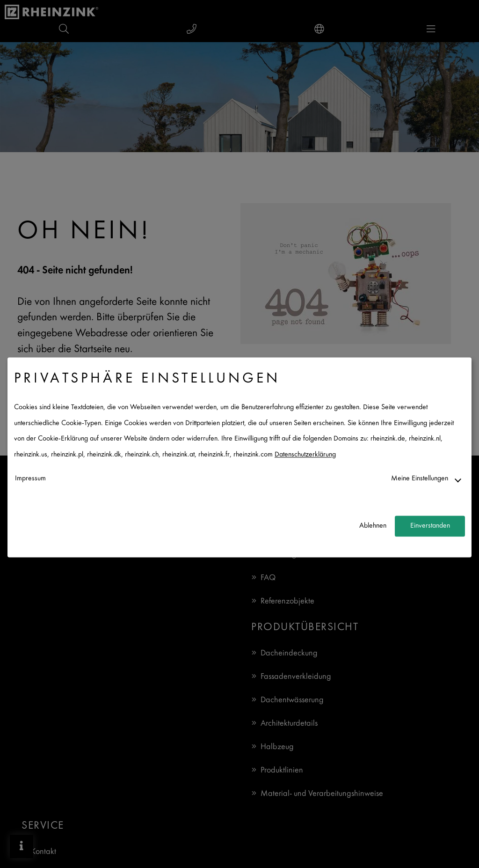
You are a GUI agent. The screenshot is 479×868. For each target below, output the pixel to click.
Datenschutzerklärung (305, 455)
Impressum (30, 479)
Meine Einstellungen (420, 479)
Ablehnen (373, 526)
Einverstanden (430, 526)
